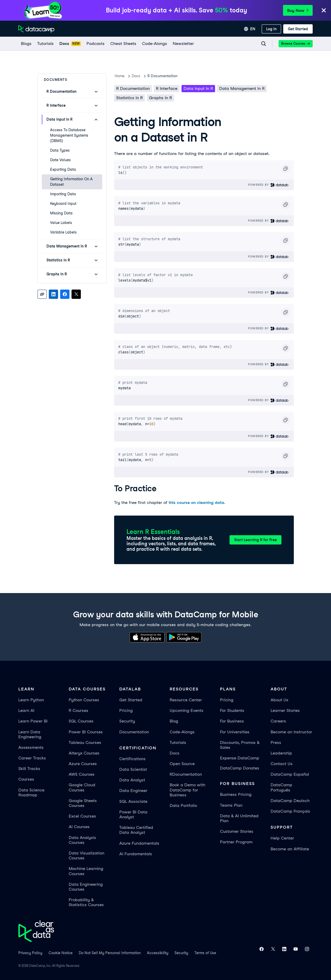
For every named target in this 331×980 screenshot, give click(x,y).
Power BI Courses (86, 732)
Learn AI (26, 710)
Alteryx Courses (84, 753)
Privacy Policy (30, 953)
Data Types (60, 150)
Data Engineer (133, 791)
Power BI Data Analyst (133, 814)
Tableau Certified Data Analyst (136, 830)
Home (120, 76)
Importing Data (63, 194)
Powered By (268, 185)
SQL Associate (133, 801)
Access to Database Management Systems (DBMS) (69, 135)
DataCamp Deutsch (290, 801)
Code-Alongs (182, 732)
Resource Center (186, 700)
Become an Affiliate (290, 849)
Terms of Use (205, 953)
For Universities (235, 732)
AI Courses (79, 827)
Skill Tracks (29, 769)
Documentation (134, 732)
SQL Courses (81, 721)
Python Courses (84, 700)
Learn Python (31, 700)
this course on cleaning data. (197, 503)
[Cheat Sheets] (123, 44)
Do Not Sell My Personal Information (110, 953)
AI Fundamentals (136, 854)
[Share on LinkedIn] (53, 294)
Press (276, 742)
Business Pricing (236, 794)
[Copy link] (42, 294)
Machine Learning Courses (86, 871)
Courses (26, 779)
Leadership (281, 753)
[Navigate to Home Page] (36, 29)
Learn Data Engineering (30, 734)
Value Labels (61, 223)
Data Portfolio (183, 806)
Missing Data (61, 213)
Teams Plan (231, 805)
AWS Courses (82, 774)
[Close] (324, 11)
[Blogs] (26, 44)
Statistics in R (129, 98)
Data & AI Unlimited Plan (239, 818)
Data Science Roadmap (31, 792)
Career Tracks (32, 758)
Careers (278, 721)
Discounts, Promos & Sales (240, 745)
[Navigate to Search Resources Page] (264, 44)
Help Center (282, 838)
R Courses (78, 710)
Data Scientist (133, 769)
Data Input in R (198, 88)
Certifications (132, 759)
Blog (174, 721)
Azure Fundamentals (139, 843)
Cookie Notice (61, 953)
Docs (175, 753)
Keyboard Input (63, 204)
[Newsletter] (183, 44)
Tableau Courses (85, 742)
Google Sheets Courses (83, 803)
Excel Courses (82, 816)
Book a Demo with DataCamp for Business (187, 790)
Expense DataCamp (240, 758)
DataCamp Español (290, 774)
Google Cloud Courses (82, 787)
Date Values (60, 160)
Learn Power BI (33, 721)
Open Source (182, 764)
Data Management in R (242, 88)
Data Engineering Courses (86, 887)
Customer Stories (237, 831)
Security (127, 721)
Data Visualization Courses (86, 855)
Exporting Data (63, 169)
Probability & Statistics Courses (86, 902)
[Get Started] (298, 29)
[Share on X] (76, 294)
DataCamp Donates (240, 768)
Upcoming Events (187, 710)
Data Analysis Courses (82, 840)
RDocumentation (186, 774)
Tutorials (178, 742)
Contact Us (282, 764)
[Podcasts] (95, 44)
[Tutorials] (45, 44)
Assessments (31, 747)
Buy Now (298, 10)
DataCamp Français (290, 811)
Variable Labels (63, 232)
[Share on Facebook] (65, 294)
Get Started (131, 700)
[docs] (70, 44)
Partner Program (236, 842)
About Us (279, 700)
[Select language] (250, 29)
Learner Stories (285, 710)
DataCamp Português (281, 787)
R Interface (167, 88)
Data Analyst (132, 780)
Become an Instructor (291, 732)
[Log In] (271, 29)
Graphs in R (160, 98)
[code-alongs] (154, 44)
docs (136, 76)
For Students (232, 710)
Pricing (126, 710)
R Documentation (162, 76)
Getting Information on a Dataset (71, 182)
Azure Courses (83, 764)
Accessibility (158, 953)
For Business (232, 721)
